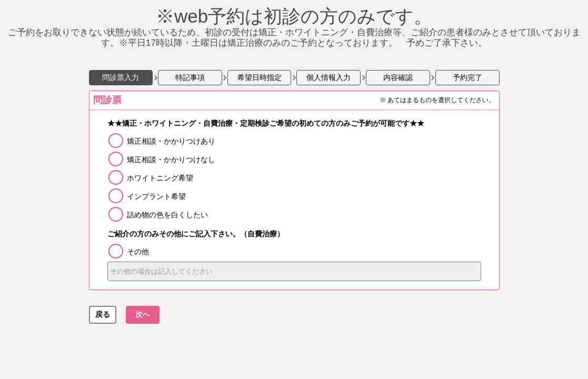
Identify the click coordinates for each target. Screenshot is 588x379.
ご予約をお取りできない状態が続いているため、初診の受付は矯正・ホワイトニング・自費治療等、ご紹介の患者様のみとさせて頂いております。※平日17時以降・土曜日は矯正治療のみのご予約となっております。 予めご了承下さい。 (294, 31)
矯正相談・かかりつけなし (171, 159)
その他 (138, 252)
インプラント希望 (156, 196)
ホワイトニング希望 (160, 178)
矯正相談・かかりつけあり (171, 141)
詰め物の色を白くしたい (167, 215)
